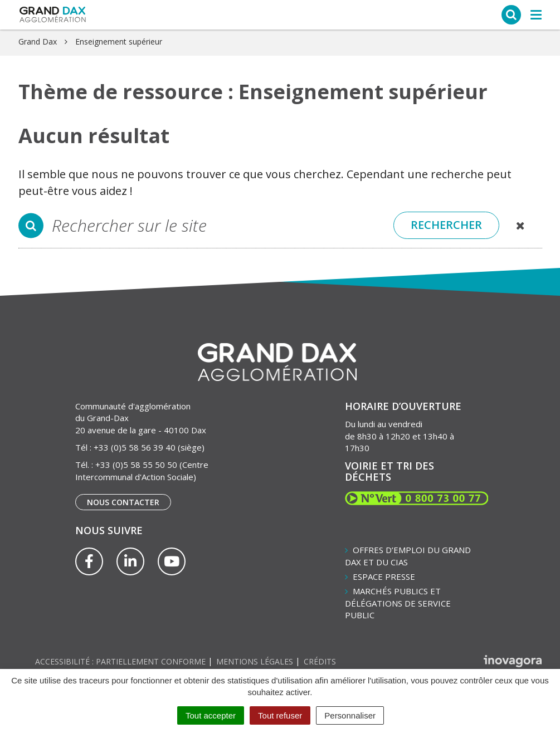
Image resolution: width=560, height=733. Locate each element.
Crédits (320, 661)
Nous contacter (123, 502)
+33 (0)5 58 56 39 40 (135, 447)
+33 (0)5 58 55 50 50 (136, 465)
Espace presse (384, 576)
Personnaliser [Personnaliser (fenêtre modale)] (350, 715)
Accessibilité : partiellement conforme (120, 661)
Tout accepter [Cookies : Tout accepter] (211, 715)
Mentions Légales (255, 661)
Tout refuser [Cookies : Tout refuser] (280, 715)
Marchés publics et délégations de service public (398, 603)
